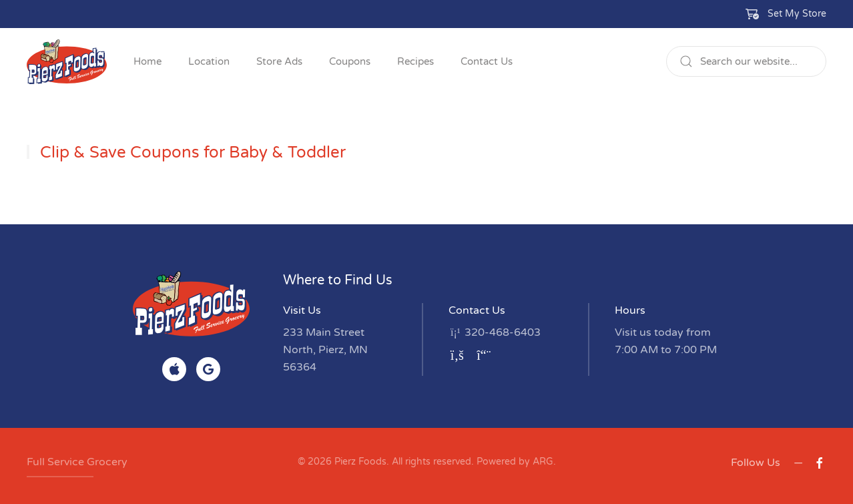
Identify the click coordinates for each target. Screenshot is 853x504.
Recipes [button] (415, 61)
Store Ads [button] (279, 61)
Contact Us (487, 61)
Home (148, 61)
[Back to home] (67, 61)
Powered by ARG (514, 462)
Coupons (350, 61)
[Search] (746, 61)
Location (209, 61)
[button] (786, 14)
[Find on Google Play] (208, 369)
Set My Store (797, 14)
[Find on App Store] (174, 369)
